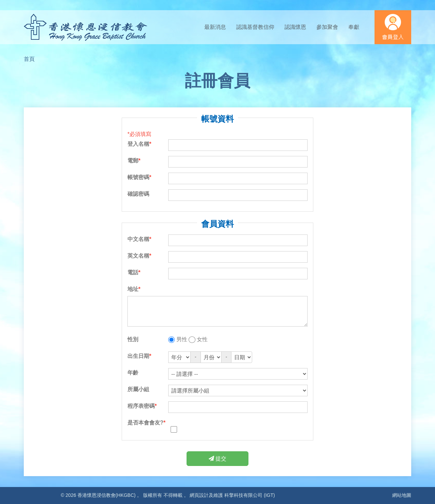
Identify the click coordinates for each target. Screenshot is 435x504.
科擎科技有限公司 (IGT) (250, 495)
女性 (202, 339)
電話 (133, 272)
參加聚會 (327, 27)
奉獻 (354, 27)
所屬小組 (138, 389)
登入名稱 (138, 144)
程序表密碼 (141, 406)
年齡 (133, 373)
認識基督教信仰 (255, 27)
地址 (133, 289)
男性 (182, 339)
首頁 (29, 59)
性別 (133, 339)
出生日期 (138, 356)
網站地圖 (402, 495)
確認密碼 (138, 194)
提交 (217, 459)
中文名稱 (138, 239)
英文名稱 (138, 256)
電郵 (133, 161)
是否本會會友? (145, 423)
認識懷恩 (295, 27)
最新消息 (215, 27)
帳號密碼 (138, 177)
